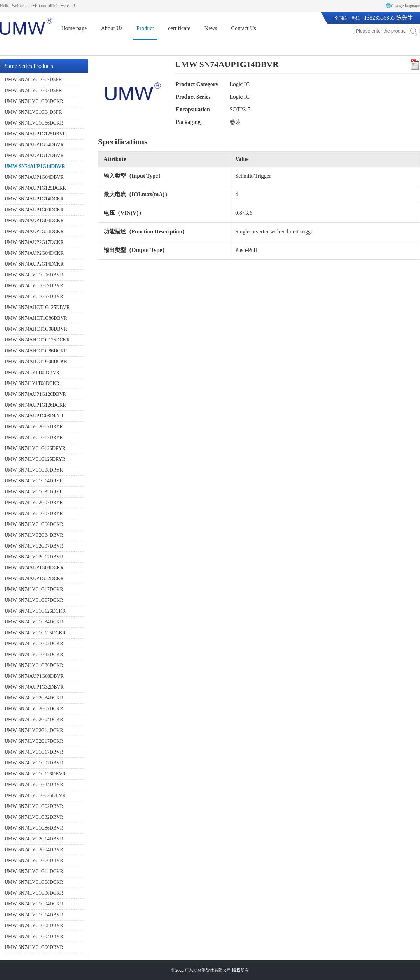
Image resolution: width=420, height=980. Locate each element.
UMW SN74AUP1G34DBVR (34, 145)
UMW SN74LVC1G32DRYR (34, 492)
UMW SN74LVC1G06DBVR (34, 275)
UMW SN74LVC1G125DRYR (35, 459)
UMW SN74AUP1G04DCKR (34, 221)
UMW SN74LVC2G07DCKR (34, 709)
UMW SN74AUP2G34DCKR (34, 231)
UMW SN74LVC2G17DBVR (34, 557)
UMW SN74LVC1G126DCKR (35, 611)
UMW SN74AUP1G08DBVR (34, 676)
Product (145, 28)
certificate (179, 28)
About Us (112, 28)
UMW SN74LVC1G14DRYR (34, 481)
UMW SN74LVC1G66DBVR (34, 861)
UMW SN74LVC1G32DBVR (34, 817)
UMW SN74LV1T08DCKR (32, 383)
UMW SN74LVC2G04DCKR (34, 720)
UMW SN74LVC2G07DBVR (34, 546)
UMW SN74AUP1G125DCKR (35, 188)
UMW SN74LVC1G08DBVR (34, 926)
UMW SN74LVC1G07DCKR (34, 600)
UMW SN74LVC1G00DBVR (34, 947)
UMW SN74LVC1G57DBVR (34, 297)
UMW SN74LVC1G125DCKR (35, 633)
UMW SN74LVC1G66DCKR (34, 123)
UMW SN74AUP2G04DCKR (34, 253)
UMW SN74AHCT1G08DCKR (36, 362)
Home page (74, 28)
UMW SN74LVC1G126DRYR (35, 448)
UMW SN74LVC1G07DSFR (33, 90)
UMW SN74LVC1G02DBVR (34, 806)
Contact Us (244, 28)
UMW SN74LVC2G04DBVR (34, 850)
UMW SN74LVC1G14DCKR (34, 871)
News (211, 28)
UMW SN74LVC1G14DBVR (34, 915)
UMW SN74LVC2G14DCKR (34, 730)
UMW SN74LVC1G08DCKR (34, 882)
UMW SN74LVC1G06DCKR (34, 101)
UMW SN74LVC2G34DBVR (34, 535)
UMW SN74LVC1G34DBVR (34, 785)
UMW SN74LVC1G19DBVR (34, 286)
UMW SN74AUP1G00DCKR (34, 210)
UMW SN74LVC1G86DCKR (34, 665)
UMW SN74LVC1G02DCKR (34, 644)
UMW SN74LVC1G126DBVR (35, 774)
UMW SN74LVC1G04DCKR (34, 904)
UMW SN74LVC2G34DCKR (34, 698)
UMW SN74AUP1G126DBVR (35, 394)
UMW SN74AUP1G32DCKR (34, 579)
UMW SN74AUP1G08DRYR (34, 416)
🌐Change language (403, 6)
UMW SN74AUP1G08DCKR (34, 568)
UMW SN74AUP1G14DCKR (34, 199)
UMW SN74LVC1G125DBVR (35, 795)
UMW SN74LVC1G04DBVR (34, 936)
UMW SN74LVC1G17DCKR (34, 589)
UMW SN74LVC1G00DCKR (34, 893)
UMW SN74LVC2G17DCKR (34, 741)
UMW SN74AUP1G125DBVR (35, 134)
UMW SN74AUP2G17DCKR (34, 242)
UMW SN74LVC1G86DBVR (34, 828)
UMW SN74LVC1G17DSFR (33, 80)
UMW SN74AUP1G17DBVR (34, 156)
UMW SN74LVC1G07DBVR (34, 763)
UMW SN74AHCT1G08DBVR (36, 329)
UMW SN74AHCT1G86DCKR (36, 351)
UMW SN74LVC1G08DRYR (34, 470)
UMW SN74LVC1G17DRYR (34, 438)
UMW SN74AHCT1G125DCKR (37, 340)
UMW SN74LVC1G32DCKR (34, 654)
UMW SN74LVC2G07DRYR (34, 503)
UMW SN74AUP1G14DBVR (35, 166)
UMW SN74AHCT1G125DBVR (37, 307)
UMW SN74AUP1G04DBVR (34, 177)
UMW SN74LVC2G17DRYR (34, 427)
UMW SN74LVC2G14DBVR (34, 839)
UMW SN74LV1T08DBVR (32, 372)
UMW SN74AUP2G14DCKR (34, 264)
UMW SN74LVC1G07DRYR (34, 513)
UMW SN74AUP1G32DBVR (34, 687)
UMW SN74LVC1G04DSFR (33, 112)
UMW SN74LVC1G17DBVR (34, 752)
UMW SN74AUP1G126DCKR (35, 405)
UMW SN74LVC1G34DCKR (34, 622)
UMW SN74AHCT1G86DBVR (36, 318)
